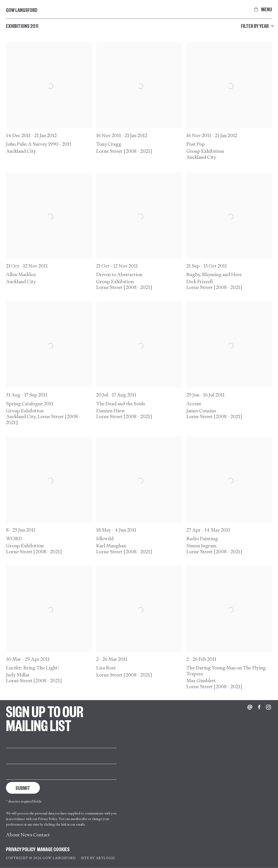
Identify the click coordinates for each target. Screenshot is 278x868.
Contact (42, 835)
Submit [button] (23, 788)
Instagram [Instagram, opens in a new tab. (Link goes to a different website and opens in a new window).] (268, 707)
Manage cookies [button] (53, 849)
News (26, 835)
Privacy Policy (48, 819)
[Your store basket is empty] (256, 9)
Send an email (250, 707)
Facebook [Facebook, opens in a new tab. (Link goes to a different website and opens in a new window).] (259, 707)
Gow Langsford (22, 10)
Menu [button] (266, 9)
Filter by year (257, 26)
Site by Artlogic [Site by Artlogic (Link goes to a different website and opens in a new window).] (98, 858)
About (13, 835)
